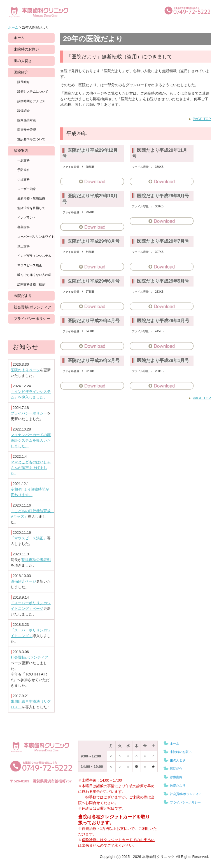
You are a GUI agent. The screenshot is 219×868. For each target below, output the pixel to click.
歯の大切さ (23, 61)
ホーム (19, 38)
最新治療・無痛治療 (31, 198)
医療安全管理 (27, 130)
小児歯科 (24, 179)
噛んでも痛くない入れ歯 (34, 275)
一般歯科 (24, 160)
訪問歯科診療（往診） (33, 284)
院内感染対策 (27, 120)
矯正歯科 (24, 246)
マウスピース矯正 (30, 265)
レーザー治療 (27, 189)
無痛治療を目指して (31, 208)
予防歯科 (24, 170)
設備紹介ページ (23, 581)
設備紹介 (24, 111)
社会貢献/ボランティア (32, 307)
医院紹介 (21, 72)
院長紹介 (24, 82)
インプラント (27, 217)
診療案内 (21, 151)
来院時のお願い (26, 49)
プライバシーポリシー (32, 319)
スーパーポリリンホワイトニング (36, 237)
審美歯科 (24, 227)
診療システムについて (33, 91)
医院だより (23, 296)
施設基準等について (31, 139)
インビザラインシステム (34, 256)
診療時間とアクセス (31, 101)
